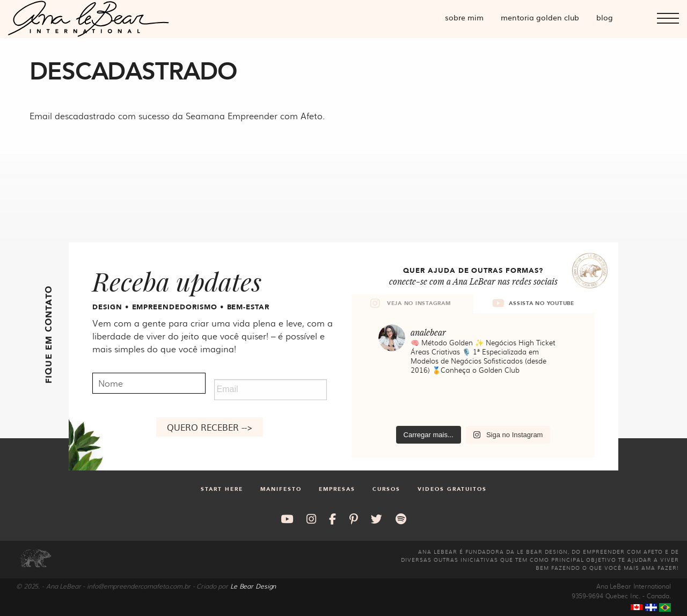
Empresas (337, 489)
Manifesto (281, 489)
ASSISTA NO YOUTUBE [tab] (533, 303)
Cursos (386, 489)
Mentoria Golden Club (540, 17)
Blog (605, 17)
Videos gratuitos (452, 489)
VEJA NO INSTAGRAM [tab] (411, 303)
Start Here (222, 489)
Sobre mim (464, 17)
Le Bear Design (253, 586)
